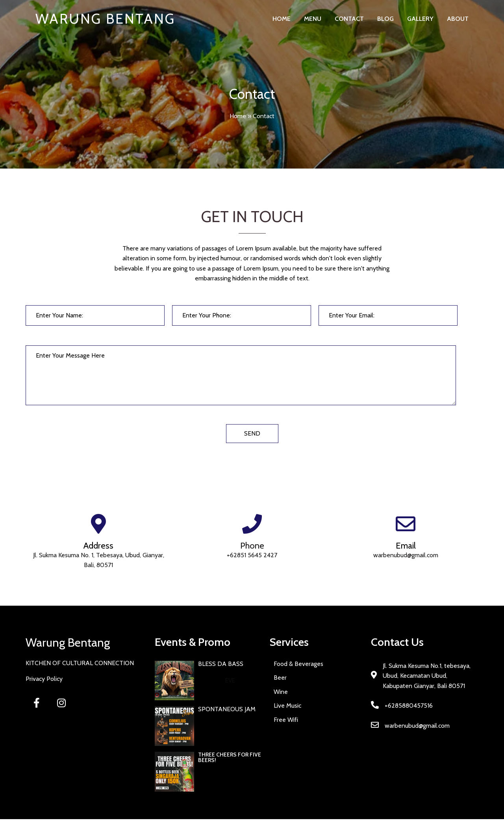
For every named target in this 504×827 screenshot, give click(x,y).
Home (238, 116)
